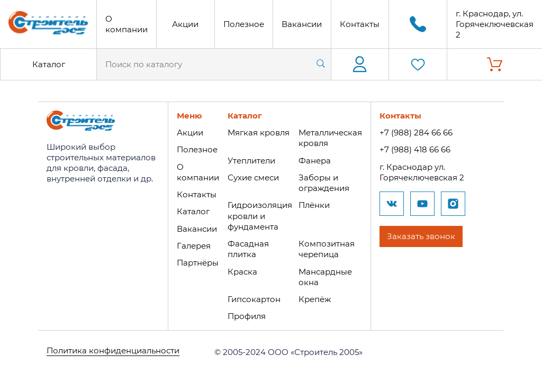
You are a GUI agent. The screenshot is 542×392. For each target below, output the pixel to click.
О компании (127, 24)
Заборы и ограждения (323, 182)
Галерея (193, 244)
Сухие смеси (252, 177)
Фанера (314, 160)
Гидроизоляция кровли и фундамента (259, 215)
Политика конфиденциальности (113, 349)
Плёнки (313, 204)
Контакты (360, 24)
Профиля (246, 313)
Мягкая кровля (258, 133)
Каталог (49, 64)
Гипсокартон (253, 297)
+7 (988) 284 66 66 (415, 133)
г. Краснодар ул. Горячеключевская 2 (421, 172)
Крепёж (314, 297)
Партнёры (197, 261)
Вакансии (302, 24)
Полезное (244, 24)
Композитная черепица (326, 247)
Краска (241, 269)
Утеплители (250, 160)
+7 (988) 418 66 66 (414, 149)
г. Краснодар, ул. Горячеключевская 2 (495, 24)
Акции (185, 24)
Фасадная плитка (247, 247)
